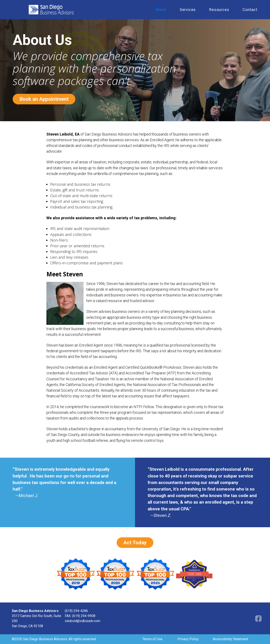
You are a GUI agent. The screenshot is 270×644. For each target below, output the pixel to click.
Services (188, 10)
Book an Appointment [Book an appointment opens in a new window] (44, 99)
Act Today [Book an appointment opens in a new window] (135, 543)
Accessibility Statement (230, 639)
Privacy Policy (188, 639)
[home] (85, 10)
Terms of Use (152, 639)
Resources (219, 10)
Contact (250, 10)
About (161, 10)
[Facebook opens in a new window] (258, 618)
